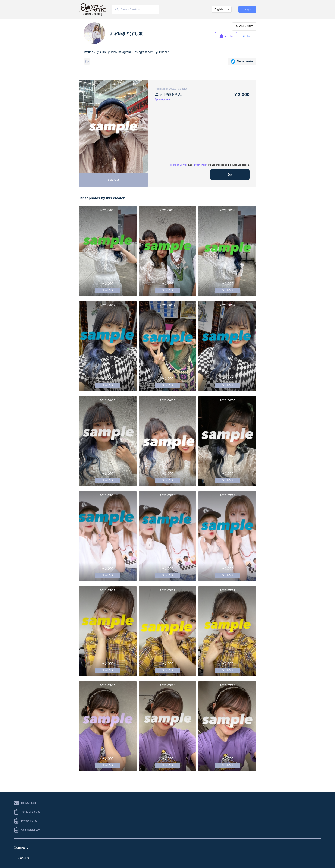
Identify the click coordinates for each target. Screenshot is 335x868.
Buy (230, 174)
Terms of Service (179, 165)
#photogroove (163, 99)
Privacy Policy (200, 165)
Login (247, 9)
